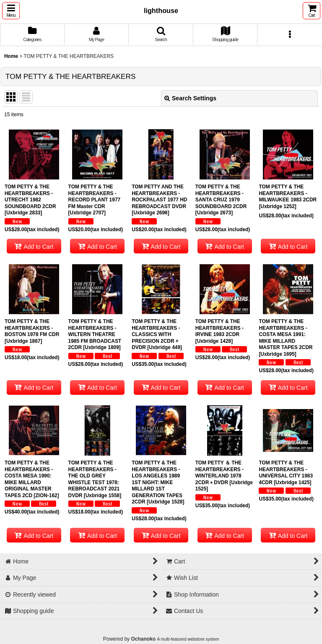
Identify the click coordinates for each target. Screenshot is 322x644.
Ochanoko (143, 639)
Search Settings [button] (190, 98)
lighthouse (161, 10)
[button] (11, 11)
